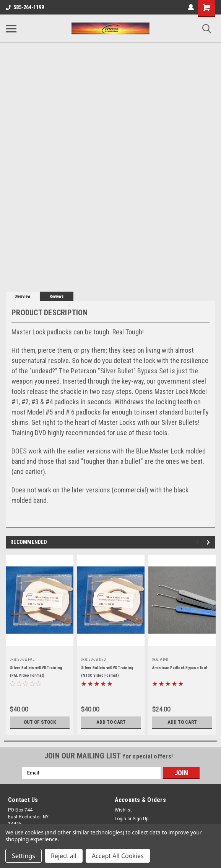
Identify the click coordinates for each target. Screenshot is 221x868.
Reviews (57, 296)
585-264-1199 (25, 7)
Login (120, 819)
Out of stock (40, 722)
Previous (199, 542)
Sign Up (141, 819)
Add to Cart (111, 722)
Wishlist (123, 810)
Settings (24, 856)
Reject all (64, 856)
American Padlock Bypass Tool (180, 668)
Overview (22, 296)
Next (209, 542)
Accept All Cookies (118, 856)
